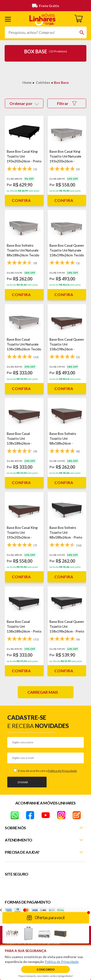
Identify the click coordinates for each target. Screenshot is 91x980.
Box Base (61, 82)
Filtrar (67, 103)
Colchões (43, 82)
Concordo (46, 969)
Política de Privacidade (62, 771)
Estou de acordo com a (47, 771)
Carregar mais (43, 692)
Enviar (23, 782)
